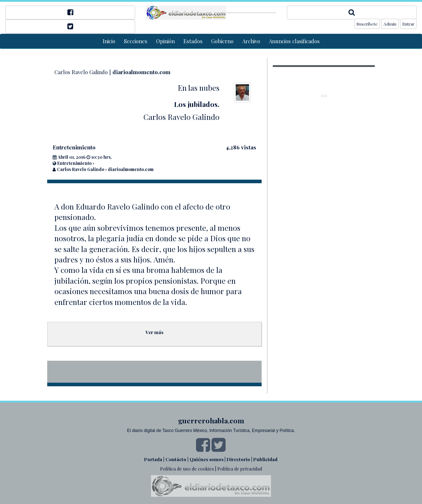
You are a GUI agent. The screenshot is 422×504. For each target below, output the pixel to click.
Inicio (109, 41)
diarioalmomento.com (141, 72)
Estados (193, 41)
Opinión (165, 41)
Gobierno (222, 41)
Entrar (408, 24)
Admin (390, 24)
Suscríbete (367, 24)
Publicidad (265, 459)
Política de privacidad (240, 469)
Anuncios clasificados (294, 41)
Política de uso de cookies (187, 469)
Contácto (176, 459)
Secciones (136, 41)
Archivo (251, 41)
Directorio (238, 459)
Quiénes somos (206, 459)
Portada (153, 459)
